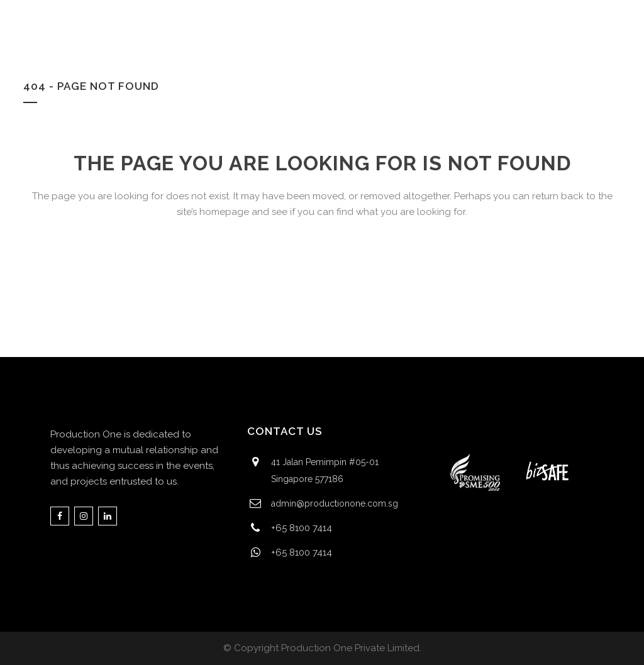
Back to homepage (322, 267)
